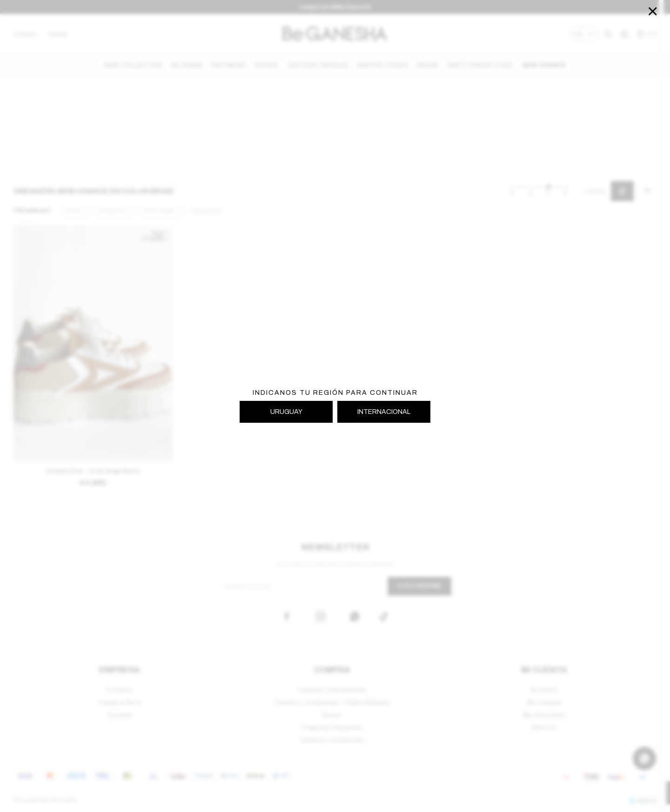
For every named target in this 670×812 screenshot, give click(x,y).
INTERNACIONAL (384, 412)
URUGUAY (286, 412)
